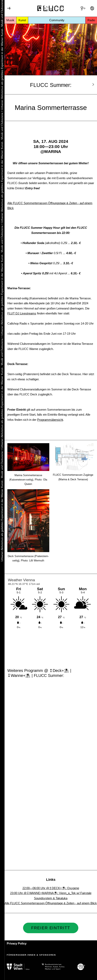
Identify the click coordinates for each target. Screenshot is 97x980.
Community (57, 20)
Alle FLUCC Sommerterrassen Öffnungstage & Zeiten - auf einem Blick (51, 903)
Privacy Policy (17, 943)
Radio (91, 20)
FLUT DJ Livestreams (22, 313)
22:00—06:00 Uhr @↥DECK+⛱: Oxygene (51, 888)
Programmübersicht (50, 420)
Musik (10, 20)
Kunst (22, 20)
